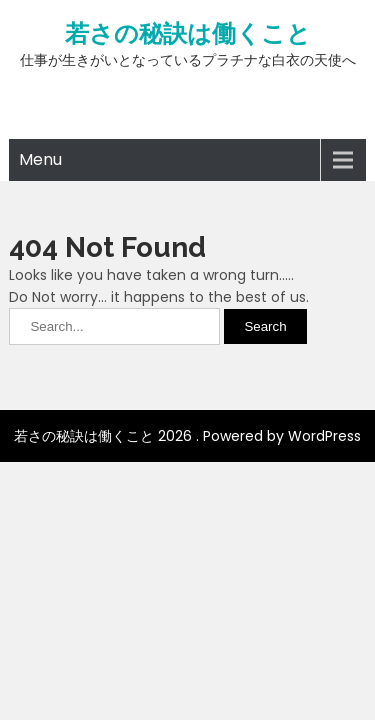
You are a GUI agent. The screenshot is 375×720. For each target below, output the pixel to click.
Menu (40, 159)
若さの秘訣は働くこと (188, 34)
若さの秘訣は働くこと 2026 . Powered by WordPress (187, 436)
